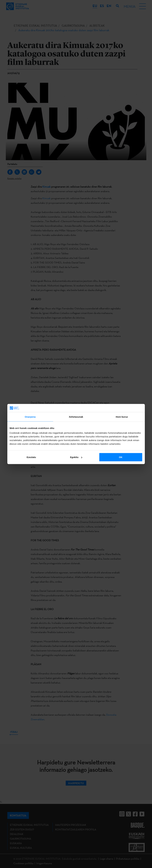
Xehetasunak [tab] (76, 417)
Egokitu (76, 457)
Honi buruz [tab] (122, 417)
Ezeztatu (31, 457)
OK (121, 457)
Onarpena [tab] (30, 417)
